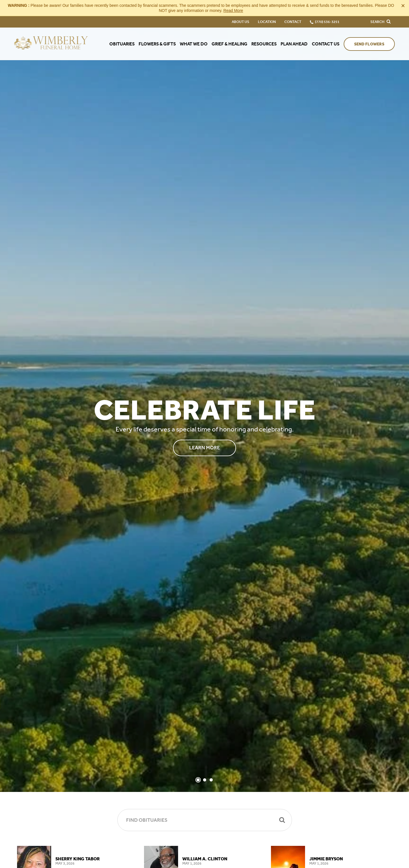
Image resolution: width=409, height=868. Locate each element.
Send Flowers (369, 44)
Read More (233, 11)
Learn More (204, 448)
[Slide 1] (198, 780)
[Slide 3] (211, 780)
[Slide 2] (205, 780)
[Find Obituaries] (205, 820)
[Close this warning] (403, 6)
